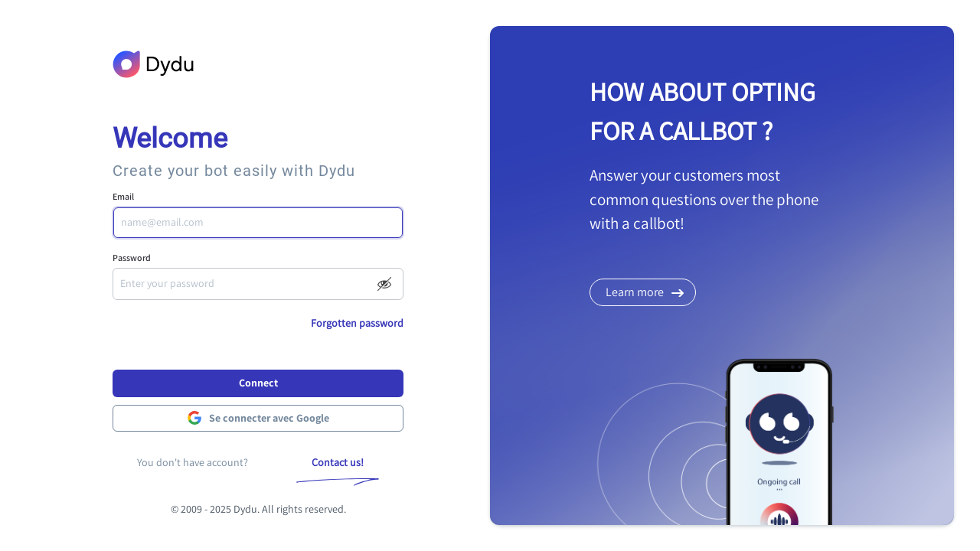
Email (123, 196)
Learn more (635, 292)
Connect (258, 383)
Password (132, 258)
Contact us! (338, 462)
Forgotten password (357, 323)
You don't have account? (193, 462)
